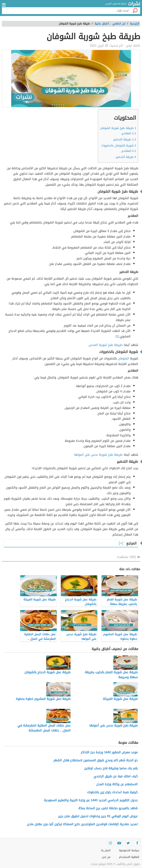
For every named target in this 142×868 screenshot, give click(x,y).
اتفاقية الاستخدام (129, 857)
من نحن (106, 857)
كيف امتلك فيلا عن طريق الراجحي (116, 776)
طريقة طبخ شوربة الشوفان (118, 128)
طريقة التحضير (125, 139)
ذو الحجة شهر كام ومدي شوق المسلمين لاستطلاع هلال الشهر (96, 760)
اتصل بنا (106, 850)
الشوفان (123, 358)
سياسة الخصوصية (129, 850)
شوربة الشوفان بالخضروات (119, 145)
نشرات (134, 4)
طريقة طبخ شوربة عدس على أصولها (98, 455)
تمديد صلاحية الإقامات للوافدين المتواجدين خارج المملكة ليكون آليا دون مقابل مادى (82, 824)
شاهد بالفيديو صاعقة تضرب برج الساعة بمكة (108, 808)
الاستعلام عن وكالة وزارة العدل (117, 784)
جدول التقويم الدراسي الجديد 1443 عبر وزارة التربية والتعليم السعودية (91, 800)
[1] (117, 336)
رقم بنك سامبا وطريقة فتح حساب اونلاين (111, 768)
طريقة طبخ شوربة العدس (106, 345)
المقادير (129, 133)
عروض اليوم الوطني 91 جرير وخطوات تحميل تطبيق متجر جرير (98, 816)
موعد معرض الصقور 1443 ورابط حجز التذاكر (109, 752)
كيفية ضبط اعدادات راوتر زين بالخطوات (112, 792)
